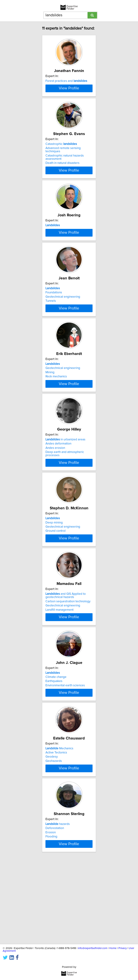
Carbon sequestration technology (68, 662)
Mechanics (59, 819)
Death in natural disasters (62, 182)
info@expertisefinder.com (93, 948)
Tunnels (51, 340)
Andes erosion (55, 499)
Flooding (51, 914)
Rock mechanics (56, 422)
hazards (58, 901)
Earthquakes (54, 746)
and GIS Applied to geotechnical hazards (66, 657)
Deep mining (54, 577)
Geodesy (52, 828)
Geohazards (54, 832)
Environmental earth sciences (65, 750)
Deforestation (55, 905)
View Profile (69, 107)
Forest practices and (66, 81)
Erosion (51, 910)
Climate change (56, 741)
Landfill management (59, 671)
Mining (50, 417)
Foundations (54, 331)
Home (113, 948)
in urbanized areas (65, 491)
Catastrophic (61, 163)
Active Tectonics (56, 823)
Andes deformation (58, 495)
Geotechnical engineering (63, 335)
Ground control (56, 586)
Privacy (123, 948)
